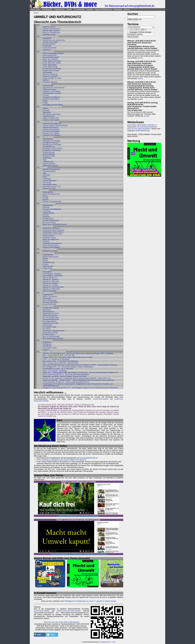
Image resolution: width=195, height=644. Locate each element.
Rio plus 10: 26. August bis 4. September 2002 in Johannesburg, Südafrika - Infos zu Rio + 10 (77, 378)
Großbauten (47, 46)
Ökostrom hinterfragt (50, 74)
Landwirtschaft (48, 162)
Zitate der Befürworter (51, 245)
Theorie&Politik (79, 9)
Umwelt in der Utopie (50, 42)
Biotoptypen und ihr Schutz (52, 148)
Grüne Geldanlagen (50, 300)
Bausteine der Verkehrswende (54, 88)
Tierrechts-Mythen (49, 171)
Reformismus (48, 325)
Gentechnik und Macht (51, 228)
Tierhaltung (47, 179)
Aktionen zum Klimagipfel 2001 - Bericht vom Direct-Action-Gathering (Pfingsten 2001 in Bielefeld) (78, 354)
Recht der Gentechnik (51, 240)
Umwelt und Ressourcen (52, 29)
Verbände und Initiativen (52, 135)
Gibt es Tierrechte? (50, 181)
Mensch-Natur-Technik (51, 31)
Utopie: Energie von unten (52, 78)
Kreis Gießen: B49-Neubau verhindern (141, 125)
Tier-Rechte (47, 183)
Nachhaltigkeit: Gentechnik (52, 276)
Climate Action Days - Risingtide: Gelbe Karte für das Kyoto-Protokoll (68, 357)
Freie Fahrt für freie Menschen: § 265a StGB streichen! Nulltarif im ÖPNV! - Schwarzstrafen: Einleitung (80, 365)
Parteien (46, 215)
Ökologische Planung (50, 143)
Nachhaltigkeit (45, 270)
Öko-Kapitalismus (46, 293)
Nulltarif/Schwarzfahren (51, 99)
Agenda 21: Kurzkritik (51, 279)
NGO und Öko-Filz (47, 306)
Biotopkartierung (49, 147)
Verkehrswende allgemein (52, 124)
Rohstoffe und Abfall (50, 251)
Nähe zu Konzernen (50, 297)
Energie (46, 198)
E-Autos (46, 95)
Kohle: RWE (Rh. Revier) (52, 63)
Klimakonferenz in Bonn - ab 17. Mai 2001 (58, 369)
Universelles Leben (50, 185)
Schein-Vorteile (48, 236)
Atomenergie (47, 72)
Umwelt (69, 9)
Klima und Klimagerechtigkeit (53, 53)
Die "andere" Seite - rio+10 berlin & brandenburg (60, 361)
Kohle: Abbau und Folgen (52, 61)
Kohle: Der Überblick (50, 59)
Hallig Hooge (47, 268)
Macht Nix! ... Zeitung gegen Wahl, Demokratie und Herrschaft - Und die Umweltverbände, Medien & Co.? (81, 373)
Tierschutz (44, 167)
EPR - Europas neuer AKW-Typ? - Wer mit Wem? (61, 363)
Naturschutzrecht (49, 164)
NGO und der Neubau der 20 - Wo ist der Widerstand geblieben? (66, 374)
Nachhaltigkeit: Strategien (52, 274)
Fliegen (45, 103)
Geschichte (47, 310)
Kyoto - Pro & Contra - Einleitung (55, 371)
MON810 (46, 241)
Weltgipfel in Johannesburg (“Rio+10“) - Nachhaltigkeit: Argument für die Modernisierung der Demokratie (80, 388)
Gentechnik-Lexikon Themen (53, 232)
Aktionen (46, 80)
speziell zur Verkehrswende (106, 601)
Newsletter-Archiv (49, 34)
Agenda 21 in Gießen (50, 285)
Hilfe (140, 19)
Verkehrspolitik (45, 84)
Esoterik (46, 350)
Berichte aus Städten (50, 283)
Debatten (90, 9)
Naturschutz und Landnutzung (54, 40)
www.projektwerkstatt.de (89, 458)
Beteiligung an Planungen (52, 145)
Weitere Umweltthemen (48, 249)
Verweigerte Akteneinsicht (52, 243)
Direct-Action (35, 9)
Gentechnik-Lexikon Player (52, 234)
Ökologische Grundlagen (52, 141)
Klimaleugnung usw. (50, 82)
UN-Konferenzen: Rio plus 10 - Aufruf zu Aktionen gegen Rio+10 (66, 382)
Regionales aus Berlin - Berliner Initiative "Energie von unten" (65, 376)
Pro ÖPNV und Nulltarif (51, 131)
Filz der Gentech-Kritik (51, 221)
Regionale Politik (49, 156)
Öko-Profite (47, 298)
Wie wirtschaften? (49, 44)
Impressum (108, 642)
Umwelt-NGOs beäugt (51, 308)
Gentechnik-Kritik (46, 226)
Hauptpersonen (48, 219)
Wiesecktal (47, 112)
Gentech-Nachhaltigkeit (51, 247)
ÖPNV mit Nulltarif (49, 90)
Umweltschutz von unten (49, 36)
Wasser (45, 200)
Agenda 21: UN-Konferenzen (53, 287)
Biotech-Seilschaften (48, 203)
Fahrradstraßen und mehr (52, 93)
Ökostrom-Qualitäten (50, 76)
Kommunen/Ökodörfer (51, 319)
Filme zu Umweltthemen (52, 33)
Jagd (45, 160)
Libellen (46, 264)
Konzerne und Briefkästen (52, 209)
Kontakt (102, 642)
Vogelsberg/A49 (49, 116)
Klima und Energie (47, 52)
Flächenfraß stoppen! (50, 166)
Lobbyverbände (48, 213)
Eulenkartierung (48, 262)
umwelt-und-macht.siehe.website (69, 611)
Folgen (45, 101)
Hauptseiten (47, 38)
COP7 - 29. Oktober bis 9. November (56, 359)
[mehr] (140, 58)
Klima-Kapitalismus (50, 55)
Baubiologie (44, 190)
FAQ (114, 642)
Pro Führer (47, 329)
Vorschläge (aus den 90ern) (53, 105)
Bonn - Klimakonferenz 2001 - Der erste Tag (59, 355)
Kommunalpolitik (49, 154)
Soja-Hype (47, 175)
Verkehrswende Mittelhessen (51, 107)
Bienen (45, 259)
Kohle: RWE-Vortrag (50, 67)
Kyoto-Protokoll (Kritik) (51, 57)
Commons (47, 50)
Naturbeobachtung (47, 253)
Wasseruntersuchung (50, 257)
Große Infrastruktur (50, 48)
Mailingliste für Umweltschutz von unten (79, 601)
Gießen (45, 109)
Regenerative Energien (51, 71)
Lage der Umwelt (49, 27)
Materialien (118, 9)
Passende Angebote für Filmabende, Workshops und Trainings (79, 554)
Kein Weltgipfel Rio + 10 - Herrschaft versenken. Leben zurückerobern (68, 367)
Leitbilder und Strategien (52, 91)
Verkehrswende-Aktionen (49, 122)
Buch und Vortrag (49, 222)
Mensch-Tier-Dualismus (51, 169)
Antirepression (47, 9)
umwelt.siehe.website (100, 399)
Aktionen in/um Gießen (51, 120)
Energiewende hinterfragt (52, 69)
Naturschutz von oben (51, 323)
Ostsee (45, 260)
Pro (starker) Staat (49, 327)
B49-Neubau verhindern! (52, 114)
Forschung (47, 211)
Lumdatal (46, 110)
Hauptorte (46, 217)
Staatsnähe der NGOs (51, 314)
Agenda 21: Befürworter (51, 289)
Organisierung (59, 9)
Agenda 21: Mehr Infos (51, 281)
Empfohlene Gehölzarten (52, 150)
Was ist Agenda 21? (50, 278)
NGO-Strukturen (49, 312)
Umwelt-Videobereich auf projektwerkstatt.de (78, 516)
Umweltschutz (45, 25)
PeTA (45, 177)
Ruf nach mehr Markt (50, 302)
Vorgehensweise (49, 152)
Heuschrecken (48, 266)
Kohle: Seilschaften (50, 65)
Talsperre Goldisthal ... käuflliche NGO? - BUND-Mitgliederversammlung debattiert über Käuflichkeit (79, 380)
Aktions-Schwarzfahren (51, 129)
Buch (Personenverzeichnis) (53, 338)
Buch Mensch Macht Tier (52, 186)
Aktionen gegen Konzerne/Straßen (55, 126)
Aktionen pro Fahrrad (50, 128)
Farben (45, 196)
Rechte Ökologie (46, 340)
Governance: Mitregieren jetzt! (54, 331)
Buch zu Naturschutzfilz (51, 336)
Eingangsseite (48, 139)
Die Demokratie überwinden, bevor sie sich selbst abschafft (142, 128)
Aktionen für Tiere (49, 188)
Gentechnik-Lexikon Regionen (54, 230)
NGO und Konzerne (50, 316)
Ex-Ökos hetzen (49, 335)
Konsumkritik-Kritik (49, 291)
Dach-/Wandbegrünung (51, 194)
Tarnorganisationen (50, 321)
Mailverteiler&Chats (143, 131)
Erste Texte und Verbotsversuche (55, 224)
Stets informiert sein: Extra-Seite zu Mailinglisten (61, 622)
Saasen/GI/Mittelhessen (104, 9)
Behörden (46, 207)
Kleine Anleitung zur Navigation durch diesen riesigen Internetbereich (61, 460)
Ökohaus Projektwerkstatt (52, 202)
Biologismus (47, 344)
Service (127, 9)
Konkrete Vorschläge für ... (52, 97)
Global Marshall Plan (50, 333)
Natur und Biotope (47, 137)
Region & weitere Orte (51, 118)
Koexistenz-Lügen (49, 238)
